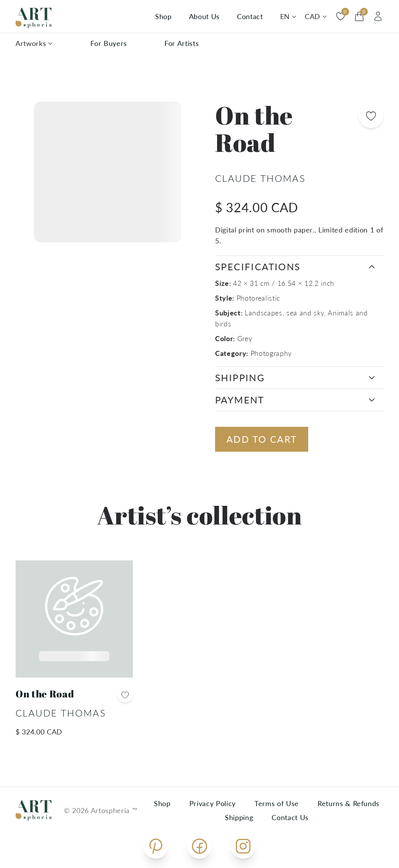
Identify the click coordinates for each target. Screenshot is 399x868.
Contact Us (290, 817)
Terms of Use (277, 803)
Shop (163, 16)
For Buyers (109, 43)
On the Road (45, 694)
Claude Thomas (260, 178)
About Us (204, 16)
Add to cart (262, 439)
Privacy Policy (213, 803)
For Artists (182, 43)
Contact (250, 16)
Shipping (239, 817)
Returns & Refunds (349, 803)
